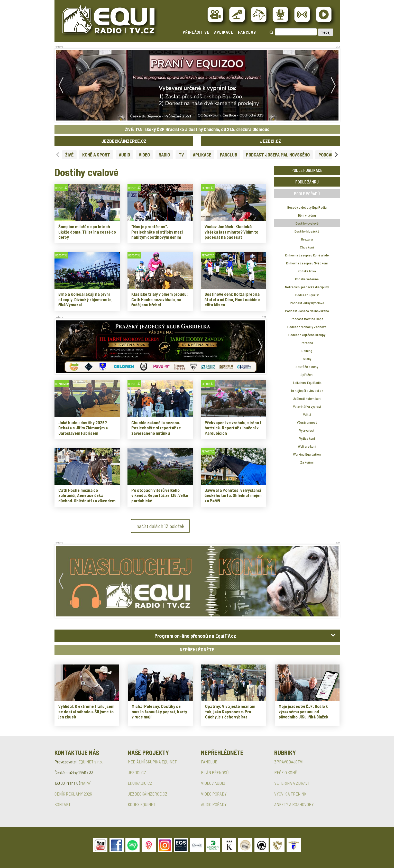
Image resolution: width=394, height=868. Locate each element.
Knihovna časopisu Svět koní (307, 263)
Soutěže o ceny (307, 367)
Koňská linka (307, 271)
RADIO (164, 155)
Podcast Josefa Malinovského (307, 311)
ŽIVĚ (69, 155)
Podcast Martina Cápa (307, 319)
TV (181, 155)
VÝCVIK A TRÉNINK (290, 794)
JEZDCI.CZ (270, 141)
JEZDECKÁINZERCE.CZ (124, 141)
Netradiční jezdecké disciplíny (307, 287)
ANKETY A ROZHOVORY (294, 804)
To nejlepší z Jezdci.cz (307, 390)
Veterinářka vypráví (307, 406)
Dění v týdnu (307, 215)
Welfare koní (307, 446)
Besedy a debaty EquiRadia (307, 207)
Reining (307, 351)
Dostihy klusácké (307, 231)
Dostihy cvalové (307, 223)
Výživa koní (307, 438)
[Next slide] (336, 155)
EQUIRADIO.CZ (140, 783)
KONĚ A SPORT (96, 155)
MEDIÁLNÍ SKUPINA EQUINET (152, 762)
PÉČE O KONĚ (286, 772)
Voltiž (307, 414)
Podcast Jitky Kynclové (307, 303)
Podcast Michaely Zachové (307, 327)
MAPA (85, 783)
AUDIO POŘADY (214, 804)
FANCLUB (247, 32)
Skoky (307, 359)
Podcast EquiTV (307, 295)
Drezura (307, 239)
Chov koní (307, 247)
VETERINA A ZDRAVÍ (291, 783)
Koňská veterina (307, 279)
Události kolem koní (307, 398)
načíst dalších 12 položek (160, 526)
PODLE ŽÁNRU (307, 182)
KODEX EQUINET (142, 804)
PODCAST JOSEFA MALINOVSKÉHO (278, 155)
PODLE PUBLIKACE (307, 170)
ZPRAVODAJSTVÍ (289, 762)
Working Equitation (307, 454)
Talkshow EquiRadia (307, 382)
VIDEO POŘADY (214, 794)
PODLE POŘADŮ (307, 193)
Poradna (307, 343)
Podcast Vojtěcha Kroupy (307, 335)
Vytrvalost (307, 430)
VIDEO (144, 155)
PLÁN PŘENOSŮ (215, 772)
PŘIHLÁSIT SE (196, 32)
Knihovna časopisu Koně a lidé (307, 255)
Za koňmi (307, 462)
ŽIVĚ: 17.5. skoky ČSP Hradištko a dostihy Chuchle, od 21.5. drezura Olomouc (197, 129)
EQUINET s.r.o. (91, 762)
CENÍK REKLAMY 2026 (73, 794)
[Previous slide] (58, 155)
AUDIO (124, 155)
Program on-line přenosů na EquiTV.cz (195, 636)
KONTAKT (63, 804)
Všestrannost (307, 422)
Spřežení (307, 375)
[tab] (197, 636)
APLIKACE (224, 32)
